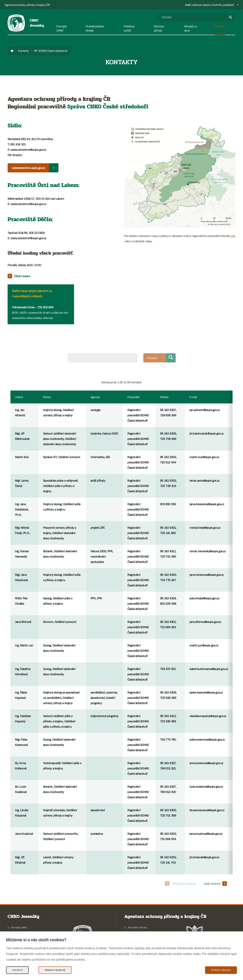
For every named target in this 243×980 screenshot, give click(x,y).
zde (233, 236)
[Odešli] (230, 17)
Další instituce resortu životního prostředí (209, 5)
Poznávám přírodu (138, 927)
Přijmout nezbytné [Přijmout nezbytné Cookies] (55, 970)
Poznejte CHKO (19, 927)
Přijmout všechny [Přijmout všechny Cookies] (221, 970)
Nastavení (17, 970)
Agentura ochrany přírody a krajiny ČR (27, 5)
